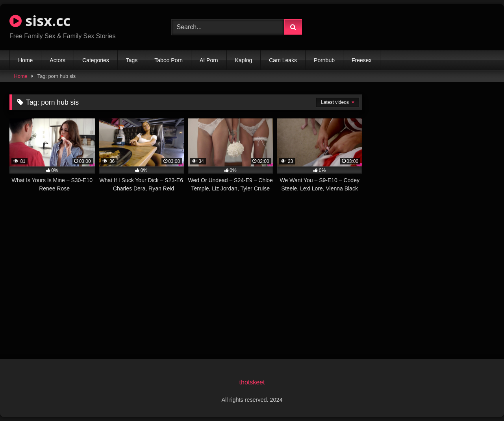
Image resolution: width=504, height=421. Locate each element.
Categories (96, 60)
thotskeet (252, 382)
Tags (132, 60)
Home (25, 60)
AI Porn (209, 60)
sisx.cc (40, 21)
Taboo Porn (169, 60)
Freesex (362, 60)
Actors (57, 60)
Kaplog (244, 60)
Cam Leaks (283, 60)
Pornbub (324, 60)
